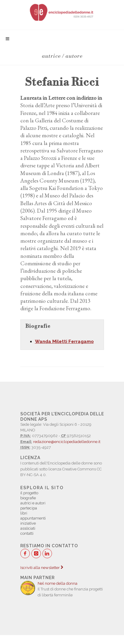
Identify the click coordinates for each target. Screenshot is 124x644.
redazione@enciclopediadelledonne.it (67, 442)
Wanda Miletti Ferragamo (64, 342)
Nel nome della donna (58, 583)
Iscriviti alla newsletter (42, 568)
